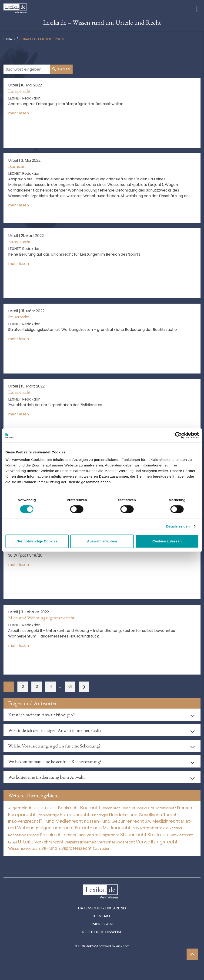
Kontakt (102, 916)
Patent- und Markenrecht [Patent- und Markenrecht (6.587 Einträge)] (103, 828)
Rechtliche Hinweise (102, 932)
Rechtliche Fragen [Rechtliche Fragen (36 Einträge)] (24, 835)
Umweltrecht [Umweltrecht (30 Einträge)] (182, 835)
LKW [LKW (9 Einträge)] (148, 822)
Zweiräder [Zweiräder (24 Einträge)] (101, 849)
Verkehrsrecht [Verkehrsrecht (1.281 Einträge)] (49, 842)
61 (70, 687)
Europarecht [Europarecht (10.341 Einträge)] (22, 815)
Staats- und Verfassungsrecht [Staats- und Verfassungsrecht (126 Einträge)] (92, 835)
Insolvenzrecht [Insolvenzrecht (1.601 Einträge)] (23, 821)
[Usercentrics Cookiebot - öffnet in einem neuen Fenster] (178, 435)
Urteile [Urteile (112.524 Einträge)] (26, 842)
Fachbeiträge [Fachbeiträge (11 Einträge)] (48, 815)
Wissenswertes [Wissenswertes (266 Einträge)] (23, 848)
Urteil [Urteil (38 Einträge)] (12, 842)
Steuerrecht (18, 317)
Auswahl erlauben (102, 541)
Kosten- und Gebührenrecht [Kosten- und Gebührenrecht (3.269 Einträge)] (114, 821)
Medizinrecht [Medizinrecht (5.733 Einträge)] (166, 821)
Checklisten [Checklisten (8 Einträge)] (111, 808)
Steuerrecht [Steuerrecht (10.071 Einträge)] (133, 835)
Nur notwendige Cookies (37, 541)
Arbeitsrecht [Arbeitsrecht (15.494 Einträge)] (43, 808)
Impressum (102, 924)
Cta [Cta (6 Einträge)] (151, 808)
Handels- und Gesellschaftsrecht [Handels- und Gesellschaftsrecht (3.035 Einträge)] (144, 815)
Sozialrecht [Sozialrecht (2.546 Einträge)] (52, 835)
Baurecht (16, 166)
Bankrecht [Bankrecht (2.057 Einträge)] (69, 808)
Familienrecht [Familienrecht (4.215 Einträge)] (75, 815)
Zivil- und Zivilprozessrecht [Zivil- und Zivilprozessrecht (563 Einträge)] (65, 848)
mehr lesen (18, 113)
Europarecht (19, 91)
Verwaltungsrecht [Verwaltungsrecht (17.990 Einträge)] (157, 842)
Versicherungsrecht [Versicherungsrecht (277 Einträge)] (116, 842)
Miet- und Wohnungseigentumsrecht (41, 618)
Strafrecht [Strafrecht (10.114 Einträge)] (159, 835)
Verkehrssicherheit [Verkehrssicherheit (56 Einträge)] (80, 842)
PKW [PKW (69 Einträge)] (135, 828)
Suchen (61, 69)
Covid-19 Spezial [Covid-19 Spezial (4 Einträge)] (134, 808)
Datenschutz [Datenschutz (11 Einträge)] (166, 808)
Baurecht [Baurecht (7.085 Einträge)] (90, 808)
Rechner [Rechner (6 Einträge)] (176, 828)
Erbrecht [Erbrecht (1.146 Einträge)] (185, 808)
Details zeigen (178, 526)
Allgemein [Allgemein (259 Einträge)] (18, 808)
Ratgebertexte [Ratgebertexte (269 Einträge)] (154, 828)
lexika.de (10, 39)
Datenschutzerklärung (102, 908)
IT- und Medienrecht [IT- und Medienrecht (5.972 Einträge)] (61, 821)
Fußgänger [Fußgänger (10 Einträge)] (99, 815)
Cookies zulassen (167, 541)
